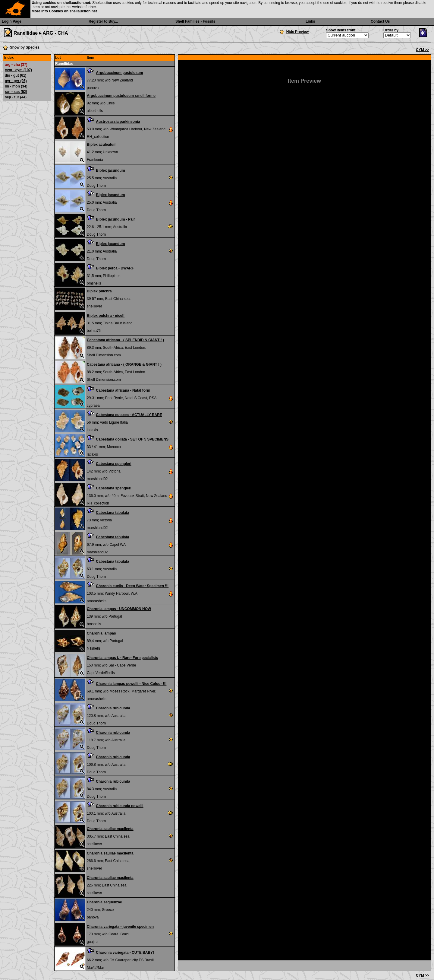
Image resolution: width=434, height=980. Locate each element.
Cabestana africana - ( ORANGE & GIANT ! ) (124, 364)
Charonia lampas (101, 633)
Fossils (209, 21)
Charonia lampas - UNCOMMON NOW (119, 609)
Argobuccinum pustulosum (119, 73)
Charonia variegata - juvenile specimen (120, 927)
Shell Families (187, 21)
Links (310, 21)
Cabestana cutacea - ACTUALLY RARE (129, 415)
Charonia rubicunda (113, 708)
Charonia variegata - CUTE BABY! (125, 953)
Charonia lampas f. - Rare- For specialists (122, 658)
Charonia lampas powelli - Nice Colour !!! (131, 684)
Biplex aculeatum (102, 145)
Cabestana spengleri (113, 464)
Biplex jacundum (110, 170)
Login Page (12, 21)
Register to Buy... (103, 21)
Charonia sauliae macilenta (110, 829)
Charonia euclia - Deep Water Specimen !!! (132, 586)
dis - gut (16, 75)
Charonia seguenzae (104, 902)
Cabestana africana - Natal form (123, 390)
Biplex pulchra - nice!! (106, 316)
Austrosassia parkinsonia (118, 122)
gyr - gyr (16, 81)
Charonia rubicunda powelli (120, 806)
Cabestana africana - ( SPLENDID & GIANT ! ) (125, 340)
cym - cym (18, 70)
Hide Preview (298, 32)
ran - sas (16, 92)
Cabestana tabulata (112, 513)
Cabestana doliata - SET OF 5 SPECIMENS (132, 439)
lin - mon (16, 86)
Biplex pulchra (99, 291)
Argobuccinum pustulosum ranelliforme (121, 96)
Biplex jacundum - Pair (115, 219)
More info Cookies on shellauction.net (64, 11)
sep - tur (16, 97)
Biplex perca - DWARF (115, 268)
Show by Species (25, 47)
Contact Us (380, 21)
